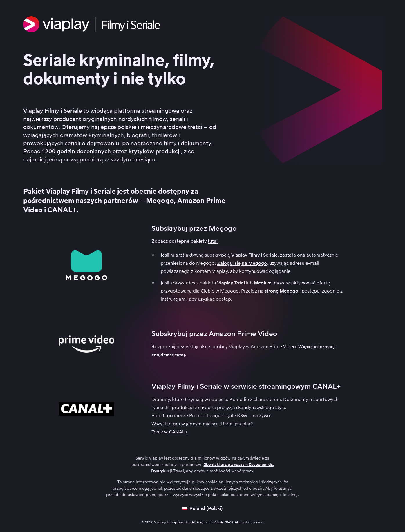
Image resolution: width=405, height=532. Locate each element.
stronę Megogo (281, 291)
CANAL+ (178, 432)
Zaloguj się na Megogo (242, 263)
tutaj (213, 241)
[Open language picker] (203, 509)
